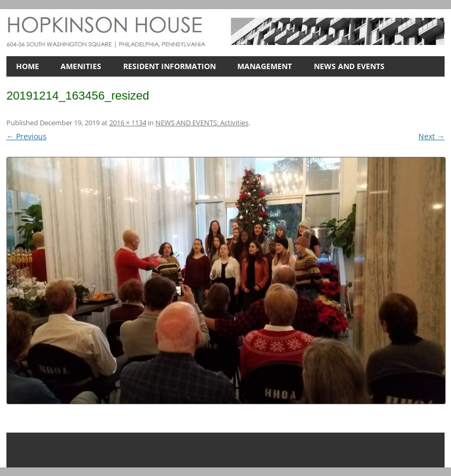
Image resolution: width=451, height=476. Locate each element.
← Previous (27, 136)
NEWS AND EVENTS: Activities (202, 123)
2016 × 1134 (128, 123)
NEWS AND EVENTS (349, 66)
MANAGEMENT (265, 66)
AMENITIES (81, 66)
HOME (28, 66)
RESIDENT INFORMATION (170, 66)
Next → (431, 136)
